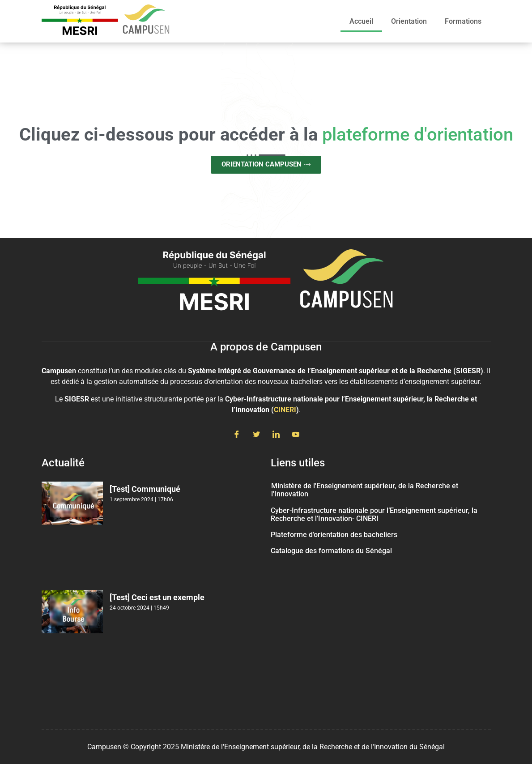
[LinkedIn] (276, 435)
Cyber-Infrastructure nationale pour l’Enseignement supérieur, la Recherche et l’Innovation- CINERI (374, 514)
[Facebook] (237, 435)
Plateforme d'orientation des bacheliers (334, 535)
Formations (463, 21)
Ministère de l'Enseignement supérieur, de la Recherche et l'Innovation (365, 490)
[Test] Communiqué (145, 489)
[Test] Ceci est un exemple (157, 597)
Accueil (361, 21)
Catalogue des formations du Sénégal (331, 551)
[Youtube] (296, 435)
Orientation (409, 21)
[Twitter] (256, 435)
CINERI (285, 410)
